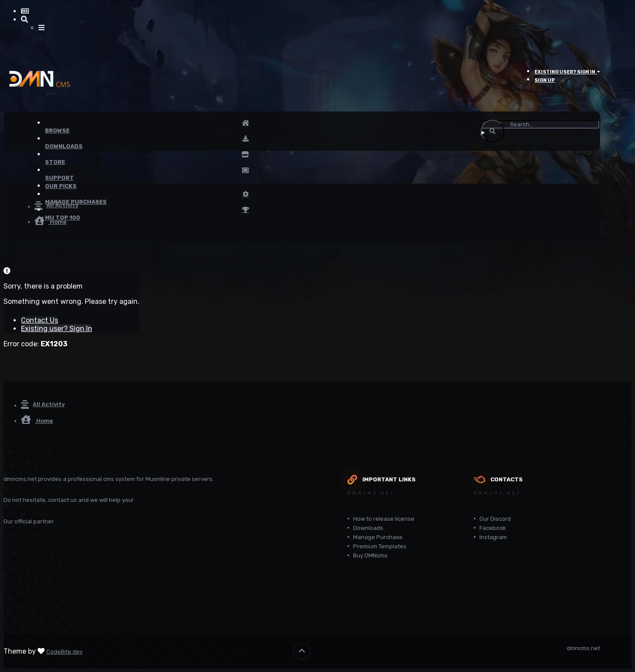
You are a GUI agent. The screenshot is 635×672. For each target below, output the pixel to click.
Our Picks (61, 186)
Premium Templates (380, 546)
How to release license (384, 519)
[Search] (540, 124)
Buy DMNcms (370, 555)
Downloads (368, 528)
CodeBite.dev (64, 652)
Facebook (493, 528)
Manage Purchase (378, 537)
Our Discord (495, 519)
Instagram (493, 537)
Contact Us (40, 320)
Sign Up (545, 80)
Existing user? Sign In (567, 72)
